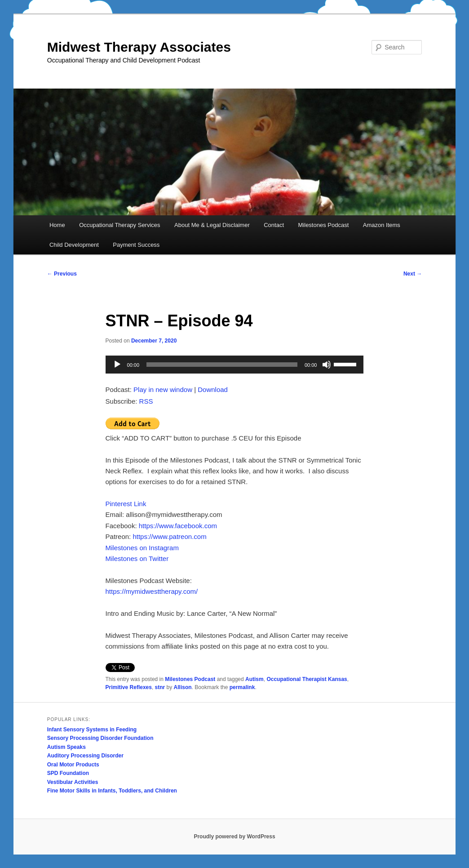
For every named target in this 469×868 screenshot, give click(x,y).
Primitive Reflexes (129, 687)
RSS (146, 401)
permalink (242, 687)
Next (413, 274)
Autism (254, 679)
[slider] (222, 365)
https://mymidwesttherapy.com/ (152, 591)
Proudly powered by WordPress (234, 837)
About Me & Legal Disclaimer (212, 225)
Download (213, 389)
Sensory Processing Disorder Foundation (100, 738)
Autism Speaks (66, 747)
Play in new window (163, 389)
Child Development (74, 245)
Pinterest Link (126, 504)
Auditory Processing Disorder (85, 756)
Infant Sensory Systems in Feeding (92, 730)
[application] (235, 365)
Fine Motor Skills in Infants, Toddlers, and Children (112, 791)
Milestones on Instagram (142, 548)
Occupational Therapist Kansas (307, 679)
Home (57, 225)
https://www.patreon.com (169, 536)
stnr (160, 687)
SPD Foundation (68, 773)
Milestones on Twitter (137, 559)
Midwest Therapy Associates (139, 47)
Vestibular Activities (73, 782)
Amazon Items (382, 225)
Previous (62, 274)
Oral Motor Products (73, 765)
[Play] (117, 365)
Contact (274, 225)
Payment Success (136, 245)
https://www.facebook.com (178, 526)
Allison (183, 687)
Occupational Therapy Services (119, 225)
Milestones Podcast (324, 225)
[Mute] (327, 365)
